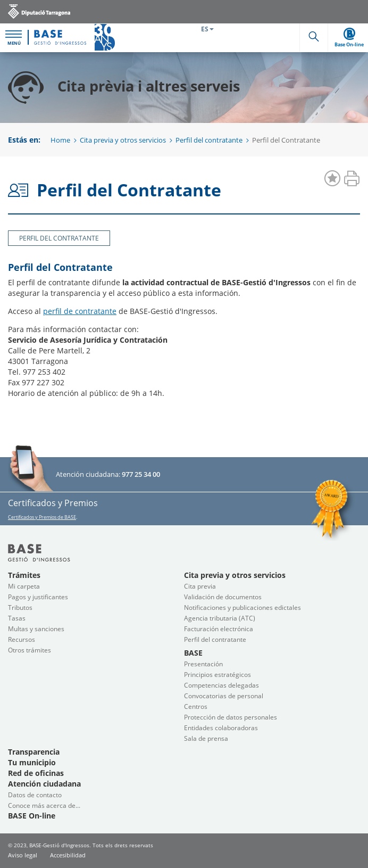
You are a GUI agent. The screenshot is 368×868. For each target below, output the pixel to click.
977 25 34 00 (141, 474)
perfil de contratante (80, 311)
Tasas (17, 618)
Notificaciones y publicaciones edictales (242, 607)
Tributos (20, 607)
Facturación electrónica (219, 629)
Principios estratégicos (218, 675)
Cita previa (200, 586)
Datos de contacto (35, 795)
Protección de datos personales (231, 717)
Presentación (203, 664)
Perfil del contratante (209, 140)
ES (207, 29)
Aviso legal (23, 855)
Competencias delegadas (221, 685)
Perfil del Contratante (59, 238)
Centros (196, 706)
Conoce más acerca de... (44, 805)
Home (60, 140)
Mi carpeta (24, 586)
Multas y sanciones (36, 629)
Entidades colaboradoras (221, 728)
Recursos (22, 639)
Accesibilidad (68, 855)
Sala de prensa (206, 738)
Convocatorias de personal (224, 696)
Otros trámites (30, 650)
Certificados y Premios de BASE (42, 517)
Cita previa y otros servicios (123, 140)
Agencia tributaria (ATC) (220, 618)
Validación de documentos (223, 597)
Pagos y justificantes (38, 597)
